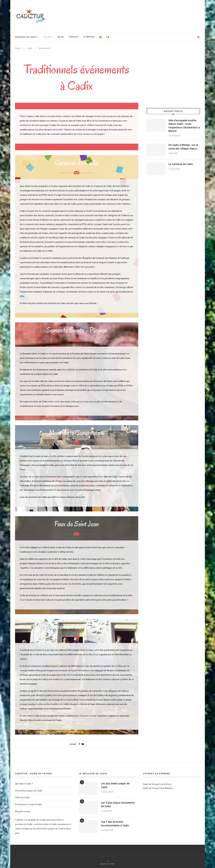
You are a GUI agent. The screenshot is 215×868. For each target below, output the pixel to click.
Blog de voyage (23, 811)
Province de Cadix (26, 37)
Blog (61, 37)
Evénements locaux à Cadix (28, 804)
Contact (74, 37)
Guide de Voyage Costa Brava (157, 784)
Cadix (30, 48)
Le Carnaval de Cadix (181, 164)
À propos (89, 37)
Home (18, 48)
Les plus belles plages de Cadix (115, 786)
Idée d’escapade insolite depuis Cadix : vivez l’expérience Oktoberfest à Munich (184, 126)
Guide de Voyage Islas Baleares (158, 788)
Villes (47, 37)
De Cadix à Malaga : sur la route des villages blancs (183, 147)
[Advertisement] (143, 16)
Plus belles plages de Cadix (29, 790)
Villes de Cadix (22, 797)
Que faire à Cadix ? (24, 784)
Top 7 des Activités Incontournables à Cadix (115, 824)
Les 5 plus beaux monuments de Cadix (118, 805)
